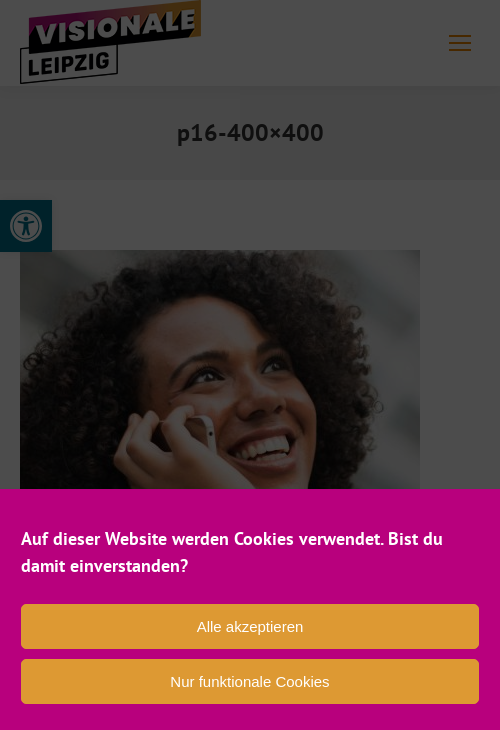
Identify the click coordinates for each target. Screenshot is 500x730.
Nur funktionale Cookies (249, 681)
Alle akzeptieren (250, 626)
